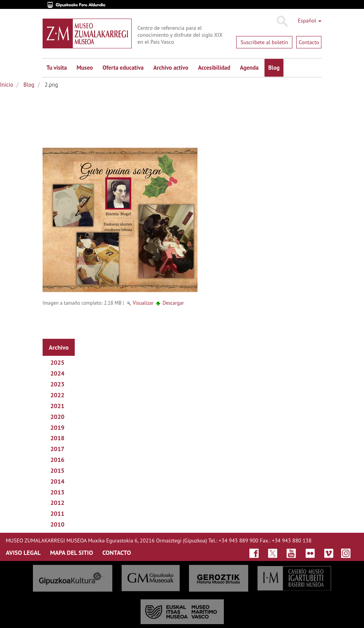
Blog (274, 68)
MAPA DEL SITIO (71, 553)
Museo (85, 68)
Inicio (7, 85)
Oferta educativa (123, 68)
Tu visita (57, 68)
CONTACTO (117, 553)
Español (310, 21)
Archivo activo (171, 68)
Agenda (249, 68)
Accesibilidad (214, 68)
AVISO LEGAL (23, 553)
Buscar (282, 21)
